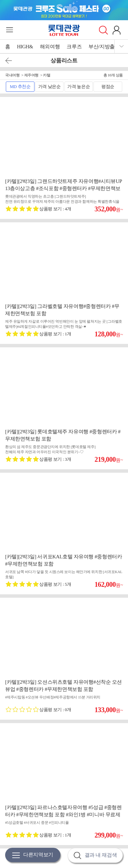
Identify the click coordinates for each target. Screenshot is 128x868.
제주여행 (31, 75)
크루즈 (74, 47)
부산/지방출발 (104, 47)
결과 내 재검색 (95, 855)
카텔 (47, 75)
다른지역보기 (33, 855)
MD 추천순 (20, 86)
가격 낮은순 (49, 86)
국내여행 (12, 75)
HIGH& (25, 47)
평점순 (108, 86)
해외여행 (50, 47)
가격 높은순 (79, 86)
